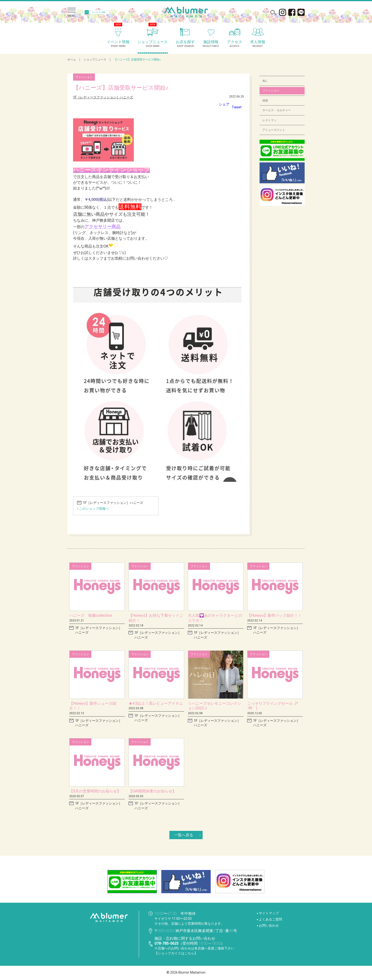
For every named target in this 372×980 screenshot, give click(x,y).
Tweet (236, 107)
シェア (223, 104)
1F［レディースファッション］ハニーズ (103, 97)
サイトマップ (269, 913)
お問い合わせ (269, 925)
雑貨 (265, 101)
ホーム (72, 60)
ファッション (271, 91)
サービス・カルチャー (277, 110)
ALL (265, 81)
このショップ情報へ (93, 509)
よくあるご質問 (270, 919)
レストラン (270, 120)
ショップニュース (95, 60)
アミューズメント (274, 130)
